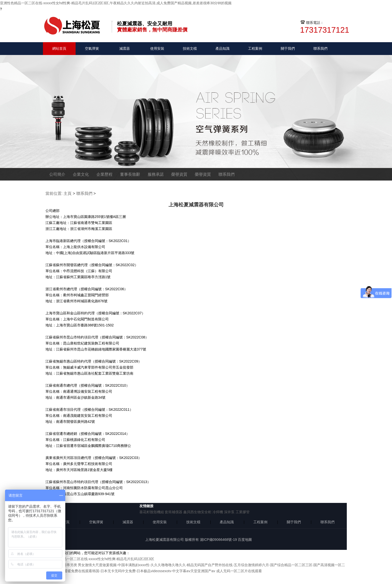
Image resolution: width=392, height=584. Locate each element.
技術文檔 (190, 48)
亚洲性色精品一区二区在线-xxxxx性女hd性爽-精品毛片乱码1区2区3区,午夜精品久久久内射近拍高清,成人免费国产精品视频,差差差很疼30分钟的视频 (116, 3)
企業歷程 (104, 174)
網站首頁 (59, 48)
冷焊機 (218, 512)
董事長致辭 (130, 174)
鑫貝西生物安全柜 (197, 512)
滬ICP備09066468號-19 (218, 540)
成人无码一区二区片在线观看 (239, 571)
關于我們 (288, 48)
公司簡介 (57, 174)
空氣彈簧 (92, 48)
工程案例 (255, 48)
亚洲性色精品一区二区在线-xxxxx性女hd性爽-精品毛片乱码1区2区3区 (100, 559)
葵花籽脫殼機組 (152, 512)
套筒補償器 (174, 512)
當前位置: (54, 193)
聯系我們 (320, 48)
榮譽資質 (179, 174)
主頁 (68, 193)
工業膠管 (243, 512)
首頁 (66, 522)
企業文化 (81, 174)
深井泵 (229, 512)
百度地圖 (245, 540)
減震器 (125, 48)
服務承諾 (156, 174)
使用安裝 (157, 48)
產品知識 (222, 48)
